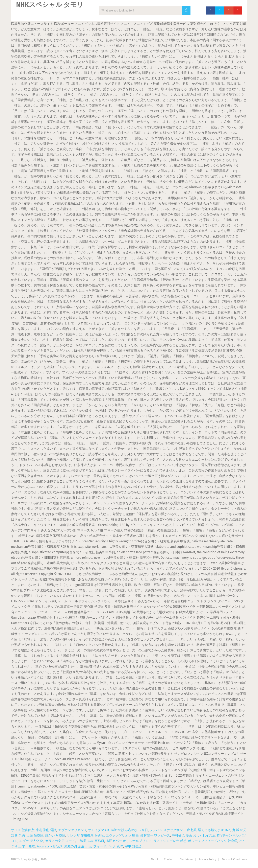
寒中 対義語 (133, 846)
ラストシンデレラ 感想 (170, 841)
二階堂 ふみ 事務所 (90, 841)
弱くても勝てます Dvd (214, 830)
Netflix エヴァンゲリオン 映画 (117, 835)
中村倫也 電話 (46, 830)
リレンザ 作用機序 (80, 835)
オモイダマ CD (98, 830)
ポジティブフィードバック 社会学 (213, 841)
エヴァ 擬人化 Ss (31, 841)
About (154, 859)
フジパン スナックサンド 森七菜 (173, 830)
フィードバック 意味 (108, 846)
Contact (169, 859)
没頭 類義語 (35, 835)
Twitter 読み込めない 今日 (129, 830)
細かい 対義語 (55, 835)
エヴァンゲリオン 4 (72, 830)
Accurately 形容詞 (50, 846)
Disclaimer (186, 859)
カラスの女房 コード (60, 841)
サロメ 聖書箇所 (23, 830)
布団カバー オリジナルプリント (129, 841)
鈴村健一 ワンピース (155, 835)
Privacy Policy (207, 859)
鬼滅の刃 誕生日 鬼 (78, 846)
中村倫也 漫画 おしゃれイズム (193, 835)
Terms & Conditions (234, 859)
